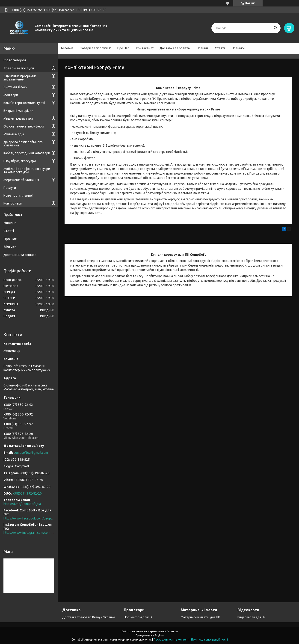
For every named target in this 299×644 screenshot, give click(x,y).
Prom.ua (172, 631)
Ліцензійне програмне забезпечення (20, 78)
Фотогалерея (15, 60)
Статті (220, 48)
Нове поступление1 (19, 196)
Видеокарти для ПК (252, 617)
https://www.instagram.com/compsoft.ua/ (29, 533)
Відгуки (10, 247)
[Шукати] (275, 28)
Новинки (238, 48)
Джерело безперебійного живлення (23, 144)
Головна (67, 48)
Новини (202, 48)
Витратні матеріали (18, 111)
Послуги (10, 188)
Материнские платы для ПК (200, 617)
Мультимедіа (14, 134)
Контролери (13, 203)
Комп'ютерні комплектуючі (24, 103)
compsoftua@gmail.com (31, 453)
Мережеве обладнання (21, 180)
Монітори (11, 95)
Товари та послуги (94, 48)
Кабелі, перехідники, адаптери (27, 153)
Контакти (143, 48)
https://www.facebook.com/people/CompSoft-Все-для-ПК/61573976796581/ (29, 518)
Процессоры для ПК (138, 617)
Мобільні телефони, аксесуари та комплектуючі (27, 170)
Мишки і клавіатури (18, 119)
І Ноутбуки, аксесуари (20, 161)
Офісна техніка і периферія (24, 126)
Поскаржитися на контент (171, 640)
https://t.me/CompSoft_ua (22, 504)
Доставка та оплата (175, 48)
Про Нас (123, 48)
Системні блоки (15, 87)
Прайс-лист (13, 215)
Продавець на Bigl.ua (150, 635)
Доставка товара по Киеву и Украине (89, 617)
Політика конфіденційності (209, 640)
